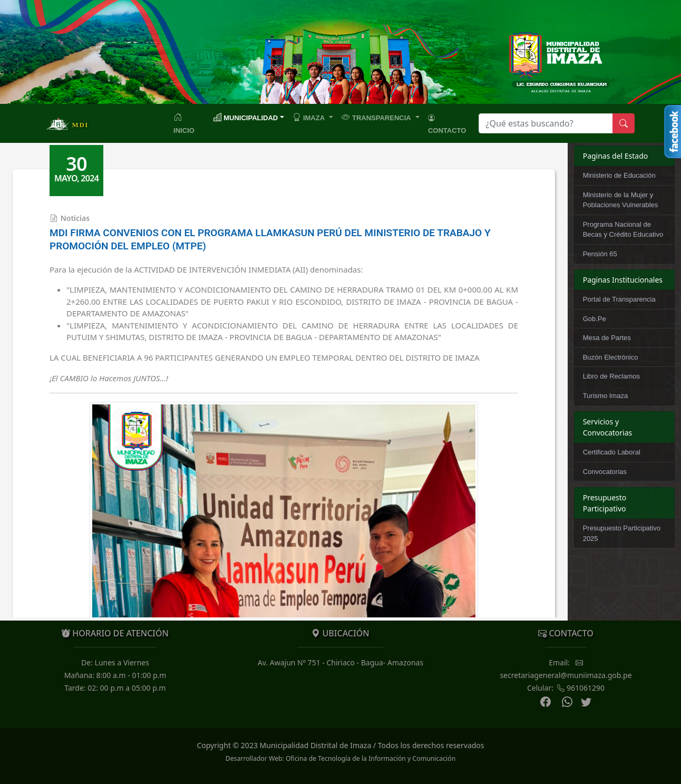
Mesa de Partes (607, 338)
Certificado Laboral (612, 452)
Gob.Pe (595, 319)
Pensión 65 (600, 254)
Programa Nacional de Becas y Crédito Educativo (623, 230)
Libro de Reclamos (611, 376)
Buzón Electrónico (611, 357)
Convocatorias (605, 472)
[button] (313, 117)
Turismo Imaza (605, 396)
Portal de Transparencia (619, 299)
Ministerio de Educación (619, 175)
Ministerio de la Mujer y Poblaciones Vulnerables (621, 200)
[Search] (546, 123)
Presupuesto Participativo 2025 (622, 533)
